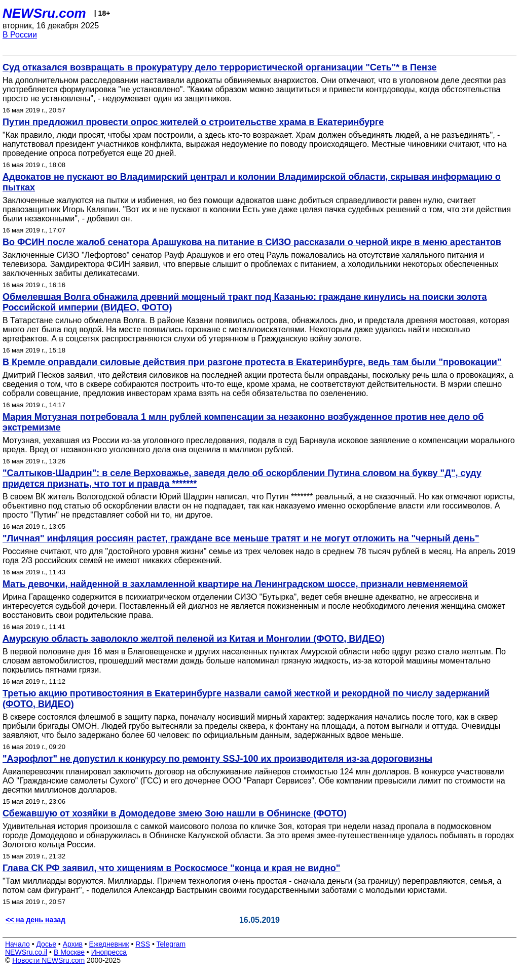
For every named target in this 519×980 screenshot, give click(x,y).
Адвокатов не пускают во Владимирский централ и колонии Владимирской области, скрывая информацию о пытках (252, 182)
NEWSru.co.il (26, 952)
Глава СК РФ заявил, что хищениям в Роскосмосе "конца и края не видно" (171, 868)
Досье (46, 944)
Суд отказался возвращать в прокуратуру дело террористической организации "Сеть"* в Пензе (220, 67)
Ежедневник (109, 944)
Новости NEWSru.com (48, 960)
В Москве (69, 952)
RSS (143, 944)
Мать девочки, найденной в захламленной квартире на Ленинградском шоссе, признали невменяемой (235, 584)
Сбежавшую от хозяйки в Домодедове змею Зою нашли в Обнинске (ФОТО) (175, 813)
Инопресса (109, 952)
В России (20, 35)
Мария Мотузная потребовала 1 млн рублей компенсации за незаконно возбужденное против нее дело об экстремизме (243, 422)
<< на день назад (35, 920)
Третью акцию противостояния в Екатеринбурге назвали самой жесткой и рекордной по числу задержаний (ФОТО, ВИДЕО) (246, 699)
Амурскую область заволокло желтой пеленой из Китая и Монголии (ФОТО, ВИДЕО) (194, 639)
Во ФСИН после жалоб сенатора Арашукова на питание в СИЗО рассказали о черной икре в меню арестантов (252, 242)
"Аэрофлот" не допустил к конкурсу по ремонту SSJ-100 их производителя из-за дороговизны (217, 759)
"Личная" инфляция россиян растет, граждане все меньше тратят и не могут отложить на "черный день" (241, 538)
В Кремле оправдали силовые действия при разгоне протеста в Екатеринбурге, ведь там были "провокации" (252, 362)
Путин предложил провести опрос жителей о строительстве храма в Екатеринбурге (193, 122)
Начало (17, 944)
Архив (73, 944)
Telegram (171, 944)
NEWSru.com (44, 13)
